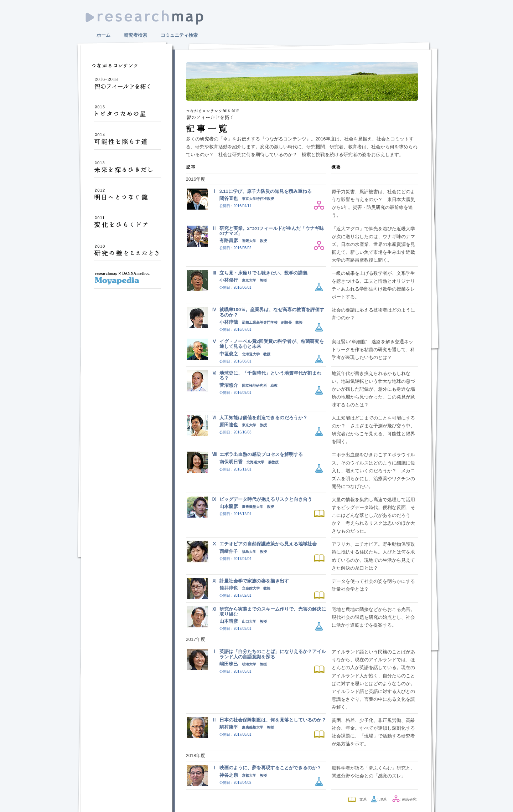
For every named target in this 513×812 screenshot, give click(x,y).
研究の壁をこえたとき (127, 253)
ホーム (103, 35)
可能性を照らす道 (127, 142)
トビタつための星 (127, 114)
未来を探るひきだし (127, 170)
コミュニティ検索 (179, 35)
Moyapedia (127, 281)
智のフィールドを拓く (127, 86)
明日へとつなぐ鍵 (127, 197)
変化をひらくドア (127, 225)
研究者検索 (136, 35)
